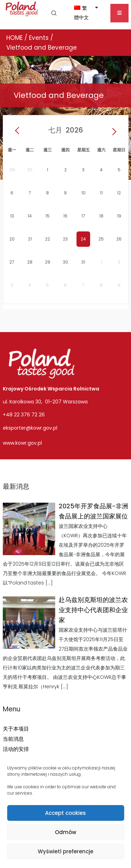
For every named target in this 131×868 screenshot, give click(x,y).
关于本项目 (16, 729)
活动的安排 (16, 749)
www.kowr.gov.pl (22, 443)
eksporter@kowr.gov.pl (30, 428)
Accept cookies (65, 813)
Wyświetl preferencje (65, 851)
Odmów (65, 832)
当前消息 (13, 739)
